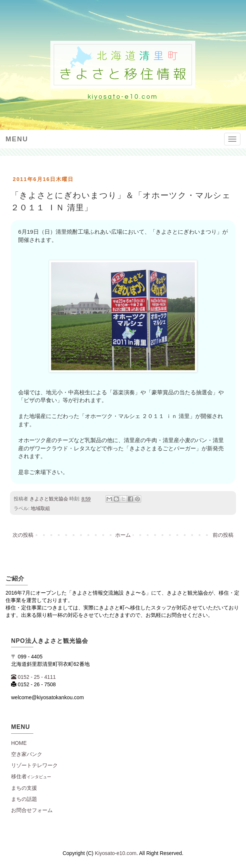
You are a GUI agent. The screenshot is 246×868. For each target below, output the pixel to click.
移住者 (31, 776)
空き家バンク (27, 754)
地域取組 (40, 509)
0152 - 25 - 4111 (34, 677)
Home (19, 743)
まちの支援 (24, 788)
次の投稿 (23, 535)
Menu (17, 139)
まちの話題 (24, 799)
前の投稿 (223, 535)
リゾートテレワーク (34, 765)
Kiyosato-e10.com (116, 853)
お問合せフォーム (32, 810)
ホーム (123, 535)
